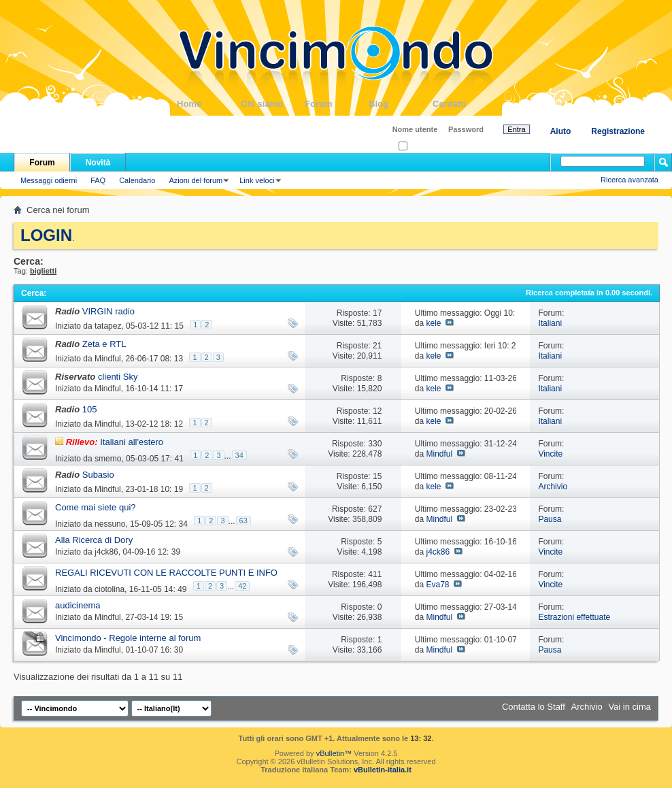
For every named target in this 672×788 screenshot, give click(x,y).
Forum (337, 104)
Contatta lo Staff (534, 707)
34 (239, 455)
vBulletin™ (334, 753)
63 (243, 521)
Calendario (137, 180)
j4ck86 (106, 552)
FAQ (98, 180)
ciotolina (110, 589)
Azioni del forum (196, 180)
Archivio (553, 487)
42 (242, 586)
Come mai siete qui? (96, 507)
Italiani (550, 323)
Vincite (550, 454)
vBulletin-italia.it (383, 770)
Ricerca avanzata (629, 180)
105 (90, 409)
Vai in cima (629, 707)
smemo (108, 459)
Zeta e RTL (104, 344)
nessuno (110, 524)
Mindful (108, 359)
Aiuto (561, 131)
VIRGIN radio (108, 311)
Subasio (98, 475)
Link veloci (257, 180)
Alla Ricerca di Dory (94, 540)
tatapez (108, 326)
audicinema (78, 605)
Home (209, 104)
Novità (98, 163)
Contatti (465, 104)
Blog (401, 104)
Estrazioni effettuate (574, 617)
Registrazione (618, 131)
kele (433, 323)
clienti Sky (118, 377)
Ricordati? (419, 147)
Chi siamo (273, 104)
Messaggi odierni (49, 180)
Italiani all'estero (132, 442)
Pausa (550, 519)
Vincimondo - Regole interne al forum (128, 638)
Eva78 (437, 585)
